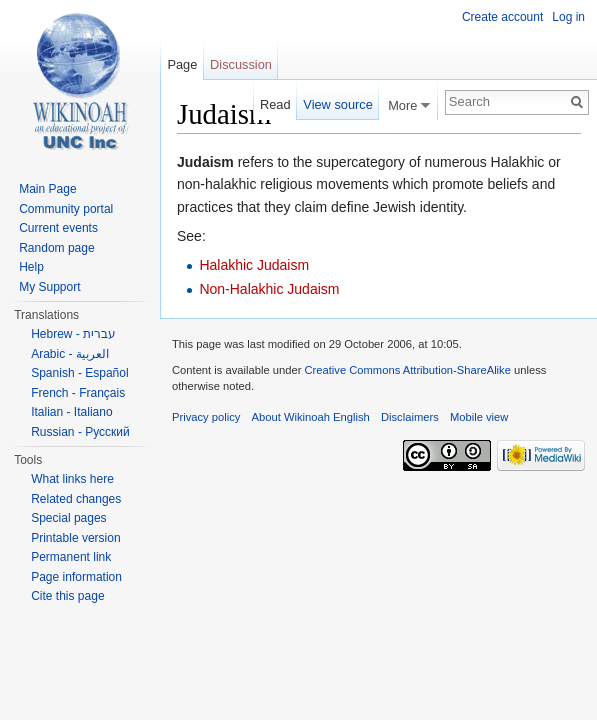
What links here (72, 479)
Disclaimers (410, 417)
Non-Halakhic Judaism (269, 289)
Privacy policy (206, 417)
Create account (502, 17)
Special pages (68, 518)
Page (182, 64)
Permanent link (71, 557)
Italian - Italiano (71, 412)
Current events (58, 228)
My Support (49, 287)
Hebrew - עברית (73, 334)
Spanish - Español (79, 373)
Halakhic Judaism (254, 265)
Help (31, 267)
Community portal (66, 209)
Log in (568, 17)
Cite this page (67, 596)
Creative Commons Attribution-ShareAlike (407, 370)
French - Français (78, 393)
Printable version (75, 538)
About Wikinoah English (311, 417)
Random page (56, 248)
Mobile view (479, 417)
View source (337, 104)
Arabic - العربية (70, 354)
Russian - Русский (80, 432)
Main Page (47, 189)
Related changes (76, 499)
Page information (76, 577)
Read (275, 104)
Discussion (241, 64)
